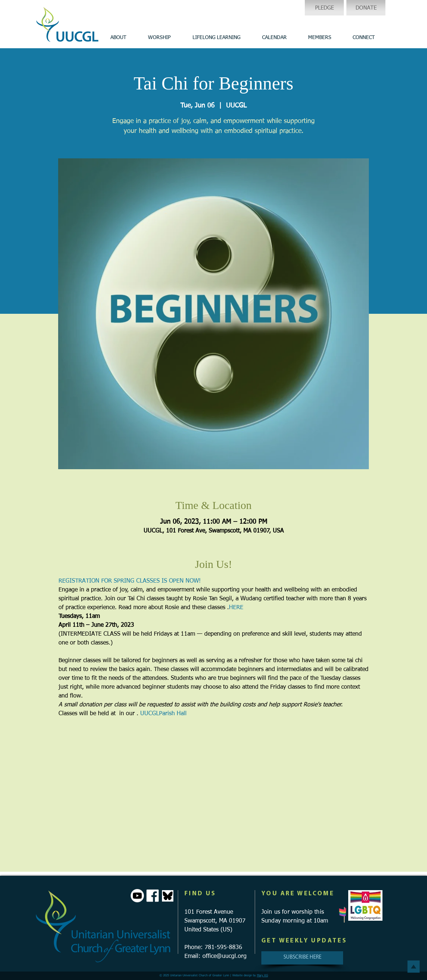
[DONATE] (366, 8)
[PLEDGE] (324, 8)
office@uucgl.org (225, 956)
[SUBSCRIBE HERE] (302, 958)
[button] (118, 38)
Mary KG (262, 976)
